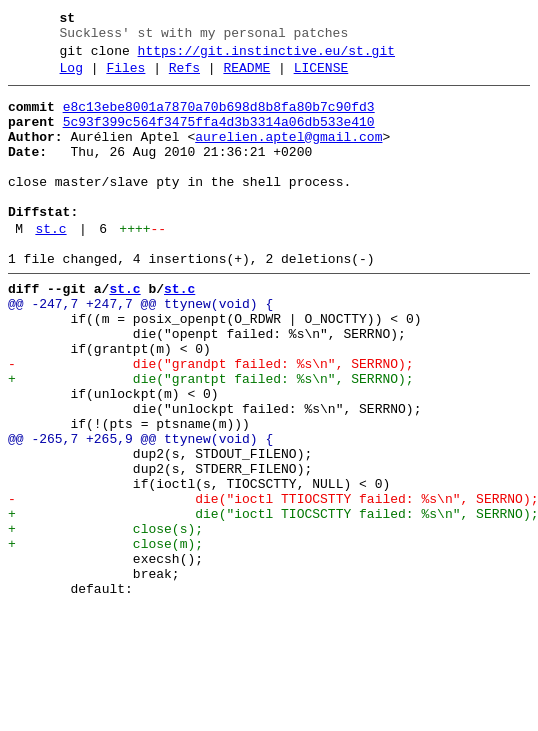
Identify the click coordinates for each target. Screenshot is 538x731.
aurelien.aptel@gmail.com (288, 155)
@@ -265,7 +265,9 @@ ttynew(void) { (140, 511)
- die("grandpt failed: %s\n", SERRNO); (211, 421)
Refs (184, 77)
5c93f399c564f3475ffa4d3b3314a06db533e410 (219, 137)
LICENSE (321, 77)
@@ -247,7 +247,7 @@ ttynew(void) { (140, 349)
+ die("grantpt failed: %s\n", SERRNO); (211, 439)
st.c (50, 265)
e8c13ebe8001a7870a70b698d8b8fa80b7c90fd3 (219, 119)
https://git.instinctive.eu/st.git (266, 57)
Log (71, 77)
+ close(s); (105, 619)
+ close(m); (105, 637)
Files (125, 77)
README (246, 77)
